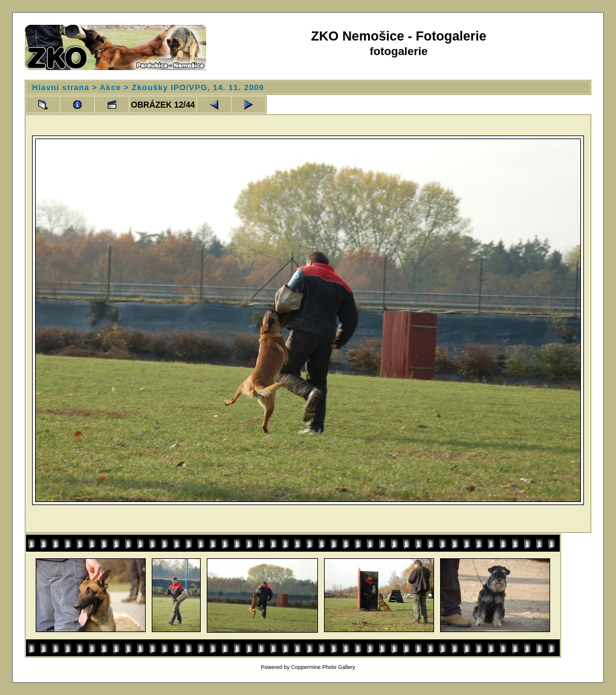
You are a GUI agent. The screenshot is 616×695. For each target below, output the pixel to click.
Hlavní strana (61, 87)
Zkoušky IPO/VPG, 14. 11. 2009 (198, 87)
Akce (110, 87)
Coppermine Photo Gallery (323, 667)
